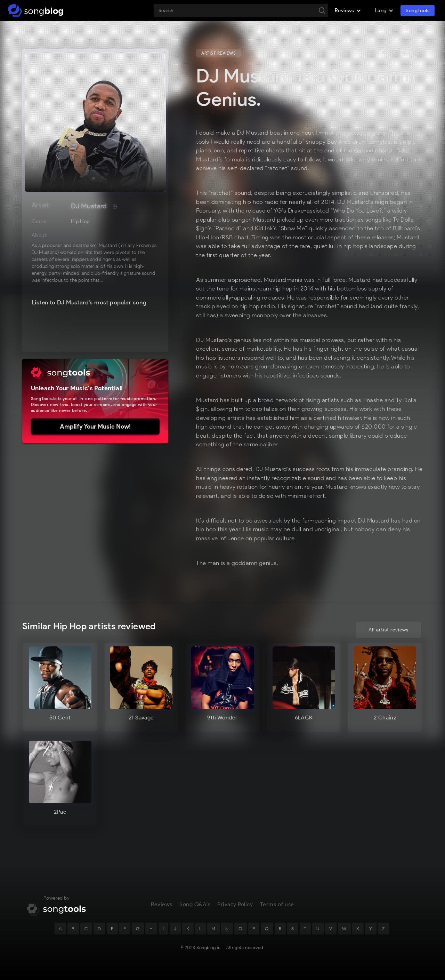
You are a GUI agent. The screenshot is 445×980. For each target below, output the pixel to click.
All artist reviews (389, 630)
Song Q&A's (195, 904)
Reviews (162, 904)
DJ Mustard (89, 206)
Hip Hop (80, 221)
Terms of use (277, 904)
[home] (36, 10)
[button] (348, 10)
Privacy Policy (235, 904)
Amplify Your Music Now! (95, 427)
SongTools (418, 11)
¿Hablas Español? (398, 52)
